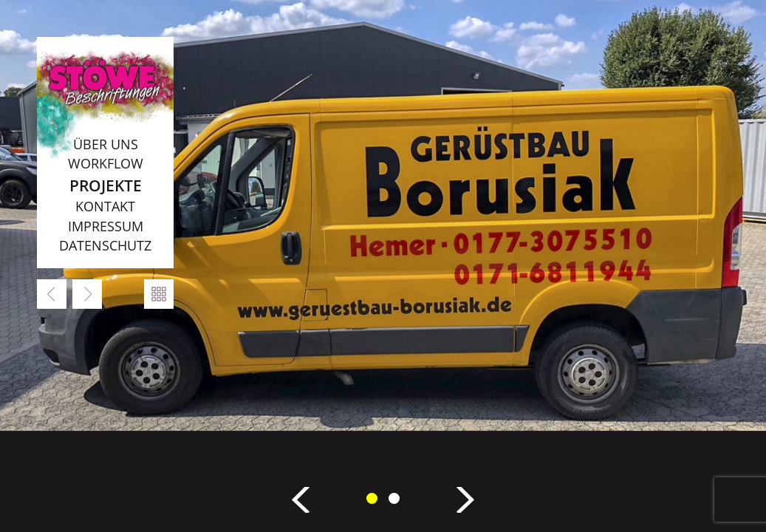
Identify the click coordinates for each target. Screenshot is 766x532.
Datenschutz (105, 245)
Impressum (106, 226)
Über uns (106, 144)
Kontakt (105, 206)
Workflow (106, 163)
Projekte (106, 185)
